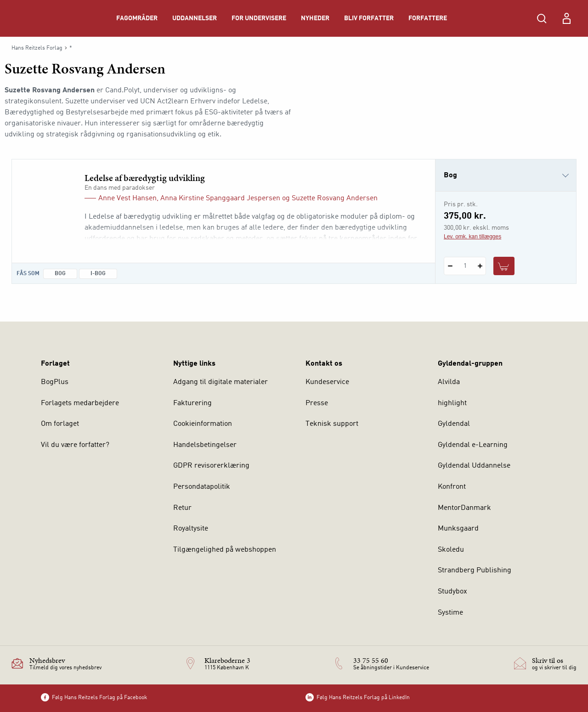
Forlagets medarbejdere (80, 403)
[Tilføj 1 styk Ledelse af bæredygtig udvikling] (480, 266)
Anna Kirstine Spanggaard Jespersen (220, 198)
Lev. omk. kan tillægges (472, 237)
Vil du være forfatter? (75, 445)
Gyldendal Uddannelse (474, 466)
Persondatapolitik (202, 487)
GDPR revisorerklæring (211, 466)
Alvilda (449, 382)
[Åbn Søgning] (542, 18)
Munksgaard (458, 529)
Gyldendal (454, 424)
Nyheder (315, 18)
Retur (182, 508)
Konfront (452, 487)
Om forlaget (60, 424)
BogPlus (55, 382)
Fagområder (137, 18)
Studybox (452, 592)
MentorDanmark (464, 508)
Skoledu (451, 550)
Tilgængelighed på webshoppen (225, 550)
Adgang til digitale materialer (220, 382)
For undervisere (259, 18)
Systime (450, 613)
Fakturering (192, 403)
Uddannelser (195, 18)
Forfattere (428, 18)
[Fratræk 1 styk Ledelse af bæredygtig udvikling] (450, 266)
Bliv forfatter (369, 18)
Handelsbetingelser (205, 445)
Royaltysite (191, 529)
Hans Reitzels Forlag (37, 48)
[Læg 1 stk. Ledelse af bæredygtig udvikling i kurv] (504, 266)
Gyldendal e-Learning (473, 445)
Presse (317, 403)
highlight (452, 403)
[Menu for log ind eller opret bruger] (566, 18)
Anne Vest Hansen (127, 198)
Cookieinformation (203, 424)
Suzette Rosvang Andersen (335, 198)
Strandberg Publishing (475, 571)
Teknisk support (332, 424)
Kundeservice (327, 382)
